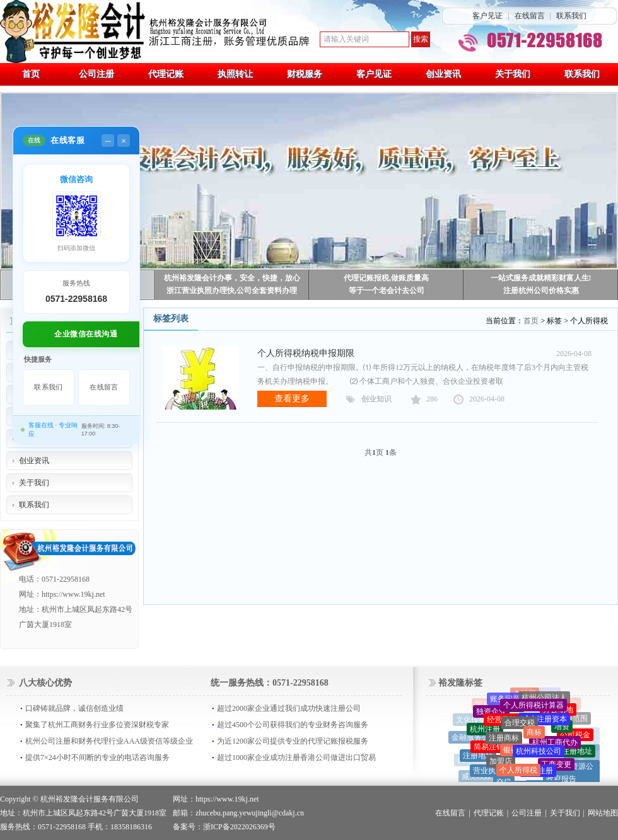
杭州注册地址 (569, 754)
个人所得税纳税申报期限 (306, 353)
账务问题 (505, 700)
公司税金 (575, 737)
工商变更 (556, 767)
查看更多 (292, 399)
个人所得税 (518, 773)
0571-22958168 (76, 299)
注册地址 (478, 757)
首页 (531, 321)
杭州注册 (485, 731)
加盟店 (501, 764)
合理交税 (520, 726)
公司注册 (527, 813)
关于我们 (34, 483)
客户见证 (487, 16)
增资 (562, 729)
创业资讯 (34, 461)
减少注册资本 (544, 722)
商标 (534, 735)
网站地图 (603, 813)
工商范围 (573, 719)
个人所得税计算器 (533, 708)
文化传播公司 (479, 720)
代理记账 (489, 813)
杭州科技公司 (539, 755)
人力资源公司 (574, 773)
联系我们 (571, 16)
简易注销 (489, 749)
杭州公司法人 (544, 699)
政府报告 (561, 781)
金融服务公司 (474, 739)
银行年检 (518, 754)
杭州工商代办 (555, 745)
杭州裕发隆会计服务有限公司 (90, 799)
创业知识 (376, 399)
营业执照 (488, 773)
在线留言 (530, 16)
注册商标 (504, 741)
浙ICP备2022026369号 (239, 827)
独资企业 (491, 713)
